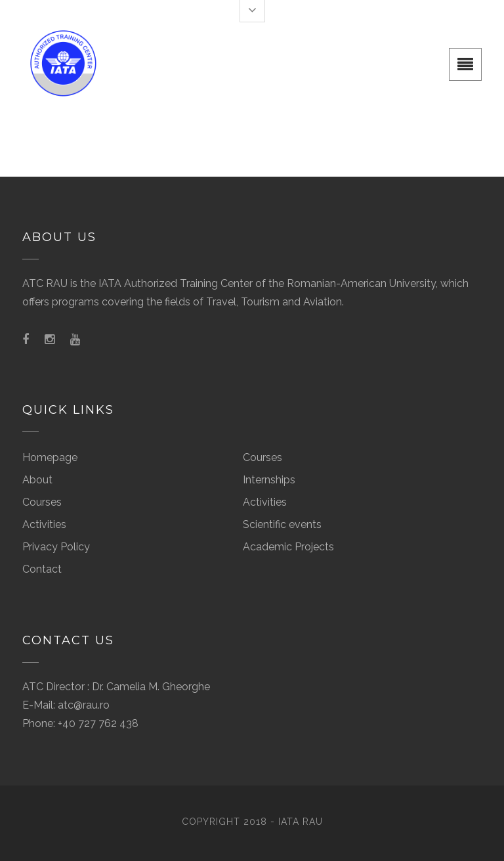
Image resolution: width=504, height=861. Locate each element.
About (37, 480)
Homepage (50, 457)
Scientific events (282, 524)
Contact (42, 569)
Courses (42, 502)
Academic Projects (288, 547)
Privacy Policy (56, 547)
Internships (269, 480)
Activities (44, 524)
